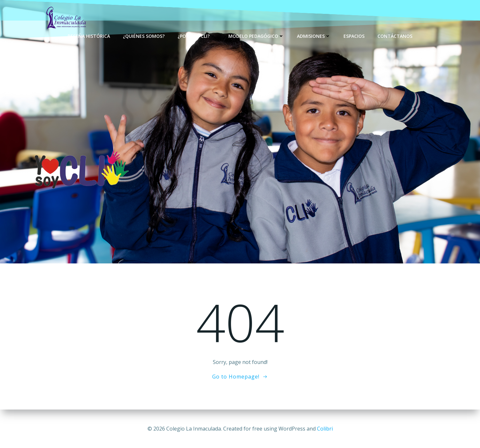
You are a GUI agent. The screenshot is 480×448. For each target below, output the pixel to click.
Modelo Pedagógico (256, 36)
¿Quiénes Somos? (144, 36)
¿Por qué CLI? (196, 36)
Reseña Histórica (89, 36)
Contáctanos (395, 36)
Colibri (325, 429)
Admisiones (314, 36)
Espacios (354, 36)
